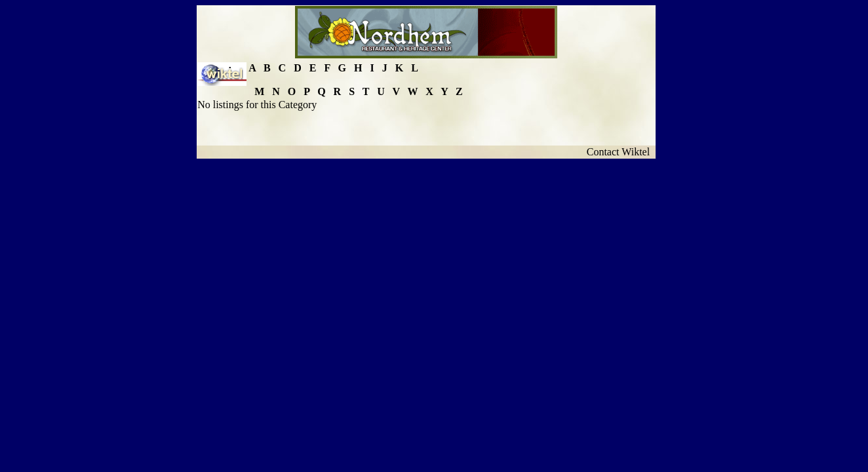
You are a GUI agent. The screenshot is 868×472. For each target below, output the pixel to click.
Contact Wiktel (621, 152)
